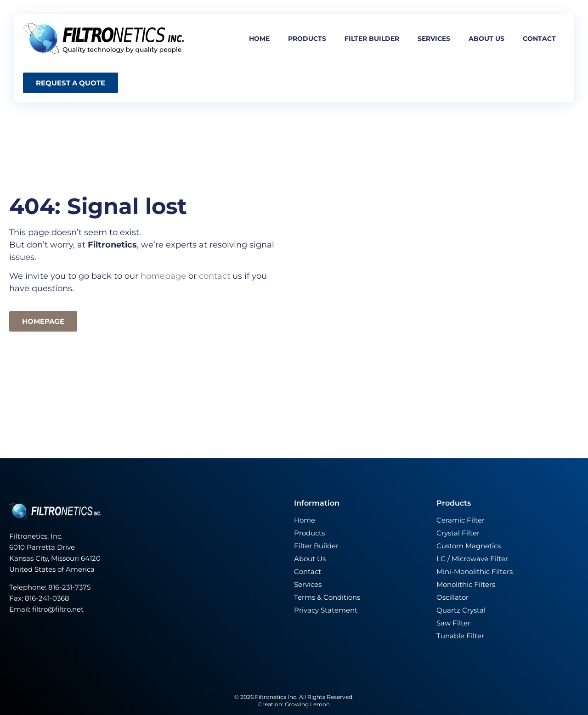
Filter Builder (316, 546)
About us (486, 39)
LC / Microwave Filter (472, 559)
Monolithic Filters (466, 584)
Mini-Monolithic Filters (475, 571)
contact (215, 276)
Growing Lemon (307, 704)
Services (434, 39)
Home (259, 39)
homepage (164, 276)
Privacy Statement (326, 610)
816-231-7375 (70, 587)
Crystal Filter (458, 533)
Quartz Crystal (461, 610)
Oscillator (452, 597)
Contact (539, 39)
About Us (310, 559)
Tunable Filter (460, 636)
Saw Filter (453, 623)
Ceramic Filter (461, 520)
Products (307, 39)
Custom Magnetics (469, 546)
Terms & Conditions (327, 597)
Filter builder (372, 39)
